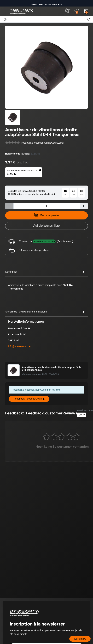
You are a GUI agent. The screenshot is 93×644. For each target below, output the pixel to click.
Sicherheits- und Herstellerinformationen (27, 312)
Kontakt (80, 639)
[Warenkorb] (86, 10)
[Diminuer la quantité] (9, 206)
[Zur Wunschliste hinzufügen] (46, 226)
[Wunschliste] (77, 11)
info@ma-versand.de (19, 346)
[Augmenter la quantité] (84, 206)
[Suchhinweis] (5, 20)
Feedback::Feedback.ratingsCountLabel (42, 143)
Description (11, 272)
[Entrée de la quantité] (46, 206)
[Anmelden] (67, 11)
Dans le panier (47, 215)
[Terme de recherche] (42, 19)
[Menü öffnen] (5, 11)
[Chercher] (89, 19)
